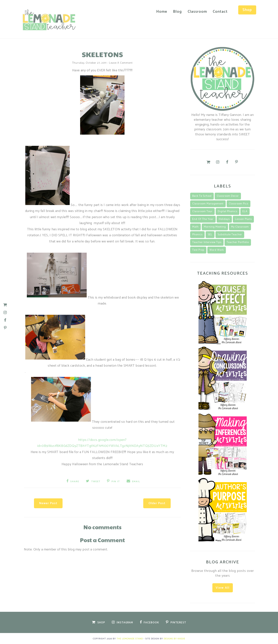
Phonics (197, 234)
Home (160, 12)
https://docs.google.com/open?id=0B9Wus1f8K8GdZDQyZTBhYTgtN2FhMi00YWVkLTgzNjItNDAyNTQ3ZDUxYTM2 (102, 443)
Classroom (196, 12)
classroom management (208, 204)
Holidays (224, 219)
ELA (245, 211)
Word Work (217, 250)
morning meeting (215, 227)
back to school (202, 196)
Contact (219, 12)
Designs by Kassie (174, 638)
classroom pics (239, 204)
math (195, 227)
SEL (210, 234)
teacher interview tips (207, 242)
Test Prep (198, 250)
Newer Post (51, 502)
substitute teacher (230, 234)
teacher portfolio (238, 242)
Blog (176, 12)
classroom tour (202, 211)
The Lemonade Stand (130, 638)
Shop (246, 10)
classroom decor (228, 196)
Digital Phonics (228, 211)
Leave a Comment (121, 63)
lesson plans (243, 219)
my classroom (240, 227)
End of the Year (203, 219)
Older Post (155, 502)
